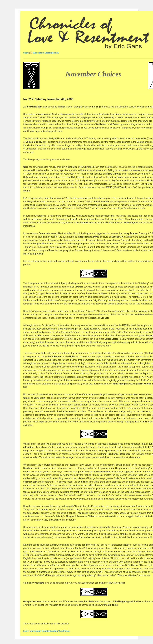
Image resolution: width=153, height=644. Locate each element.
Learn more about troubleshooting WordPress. (47, 631)
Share (26, 53)
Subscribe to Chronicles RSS (46, 53)
